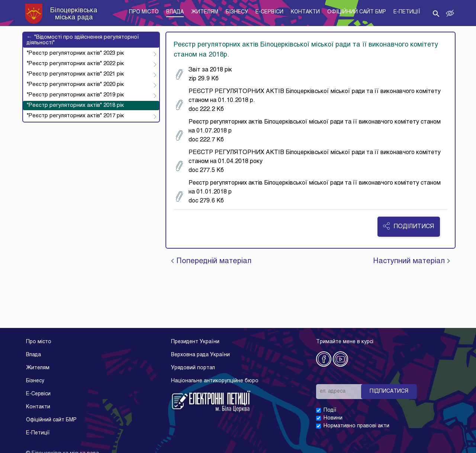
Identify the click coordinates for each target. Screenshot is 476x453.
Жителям (38, 368)
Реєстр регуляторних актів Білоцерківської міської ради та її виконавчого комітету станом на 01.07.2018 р (308, 131)
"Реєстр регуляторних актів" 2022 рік (75, 64)
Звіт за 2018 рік (204, 74)
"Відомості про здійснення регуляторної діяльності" (83, 40)
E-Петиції (38, 433)
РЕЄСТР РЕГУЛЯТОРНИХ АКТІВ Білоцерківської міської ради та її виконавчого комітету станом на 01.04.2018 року (308, 162)
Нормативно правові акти (356, 426)
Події (330, 410)
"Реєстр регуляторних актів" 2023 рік (75, 53)
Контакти (38, 407)
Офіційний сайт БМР (51, 420)
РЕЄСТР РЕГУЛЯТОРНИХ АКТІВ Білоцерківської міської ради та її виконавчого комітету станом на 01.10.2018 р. (308, 101)
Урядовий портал (193, 368)
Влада (33, 355)
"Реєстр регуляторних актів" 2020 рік (75, 84)
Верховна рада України (200, 355)
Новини (333, 418)
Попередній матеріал (211, 261)
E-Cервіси (38, 394)
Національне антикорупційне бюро (215, 381)
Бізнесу (35, 381)
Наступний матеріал (411, 261)
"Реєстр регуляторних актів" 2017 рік (75, 116)
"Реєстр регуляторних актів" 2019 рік (75, 95)
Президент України (195, 342)
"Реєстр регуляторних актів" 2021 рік (75, 74)
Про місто (39, 342)
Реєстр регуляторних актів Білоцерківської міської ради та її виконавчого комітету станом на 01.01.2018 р (308, 192)
